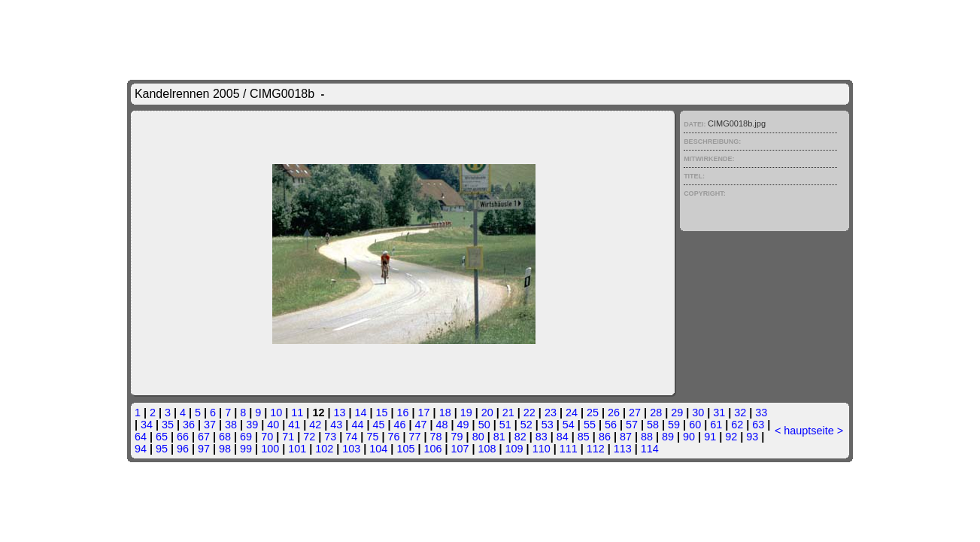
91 (710, 437)
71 (288, 437)
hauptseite (809, 431)
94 (141, 449)
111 (569, 449)
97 (204, 449)
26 (614, 413)
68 (225, 437)
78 (436, 437)
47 (421, 425)
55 (590, 425)
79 (457, 437)
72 (309, 437)
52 (526, 425)
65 (162, 437)
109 (514, 449)
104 (378, 449)
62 (737, 425)
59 (674, 425)
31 (719, 413)
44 (357, 425)
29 (677, 413)
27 (635, 413)
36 (189, 425)
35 (168, 425)
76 (393, 437)
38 (231, 425)
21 (508, 413)
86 (605, 437)
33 (761, 413)
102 (324, 449)
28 (656, 413)
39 (252, 425)
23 (551, 413)
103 (351, 449)
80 (478, 437)
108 (487, 449)
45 (378, 425)
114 (650, 449)
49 (463, 425)
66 (183, 437)
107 (460, 449)
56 (611, 425)
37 (210, 425)
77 (414, 437)
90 (689, 437)
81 (499, 437)
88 (647, 437)
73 (330, 437)
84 (563, 437)
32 (740, 413)
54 (569, 425)
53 (548, 425)
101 (297, 449)
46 (399, 425)
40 (273, 425)
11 (297, 413)
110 (542, 449)
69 (246, 437)
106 (432, 449)
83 (542, 437)
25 (593, 413)
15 (382, 413)
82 (520, 437)
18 (445, 413)
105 (405, 449)
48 (442, 425)
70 (267, 437)
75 (372, 437)
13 (339, 413)
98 (225, 449)
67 (204, 437)
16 (403, 413)
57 (632, 425)
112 (596, 449)
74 (351, 437)
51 (505, 425)
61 (716, 425)
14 (360, 413)
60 (695, 425)
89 (668, 437)
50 (484, 425)
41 (294, 425)
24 (572, 413)
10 (276, 413)
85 (584, 437)
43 (336, 425)
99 (246, 449)
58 (653, 425)
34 (147, 425)
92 (731, 437)
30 (698, 413)
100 (270, 449)
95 (162, 449)
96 (183, 449)
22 (529, 413)
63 (758, 425)
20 (487, 413)
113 (623, 449)
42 (315, 425)
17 (424, 413)
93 (752, 437)
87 (626, 437)
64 (141, 437)
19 (466, 413)
